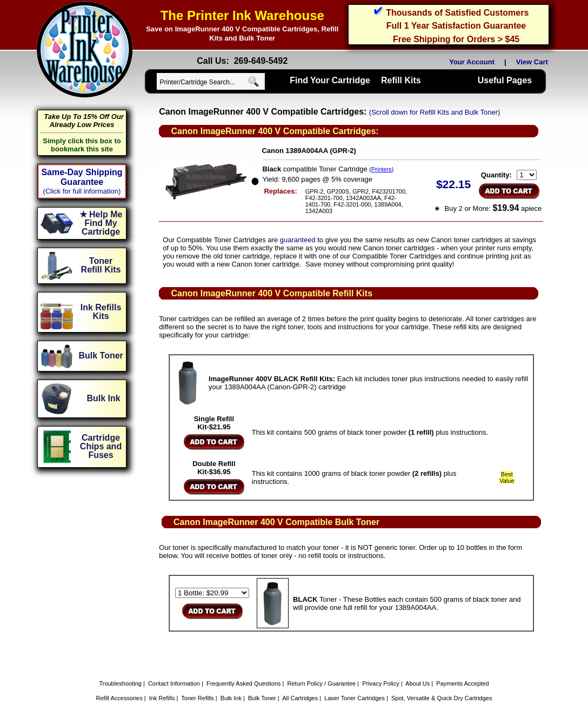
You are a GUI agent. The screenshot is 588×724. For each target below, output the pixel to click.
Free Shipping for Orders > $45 (456, 39)
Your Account (472, 62)
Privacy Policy (380, 683)
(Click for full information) (82, 191)
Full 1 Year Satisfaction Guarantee (456, 26)
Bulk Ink (231, 698)
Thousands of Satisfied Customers (457, 13)
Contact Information (174, 683)
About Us (417, 683)
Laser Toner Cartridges (355, 698)
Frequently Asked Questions (244, 683)
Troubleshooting (120, 683)
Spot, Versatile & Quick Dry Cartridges (442, 698)
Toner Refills (198, 698)
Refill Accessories (119, 698)
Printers (382, 169)
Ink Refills (162, 698)
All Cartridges (300, 698)
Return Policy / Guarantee (322, 683)
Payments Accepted (462, 683)
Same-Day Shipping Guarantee (82, 177)
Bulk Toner (262, 698)
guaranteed (298, 240)
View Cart (534, 62)
